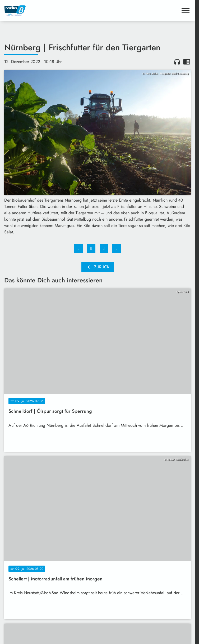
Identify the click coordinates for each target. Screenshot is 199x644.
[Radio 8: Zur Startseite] (51, 11)
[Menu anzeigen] (186, 11)
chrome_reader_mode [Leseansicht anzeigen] (187, 62)
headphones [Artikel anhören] (177, 62)
